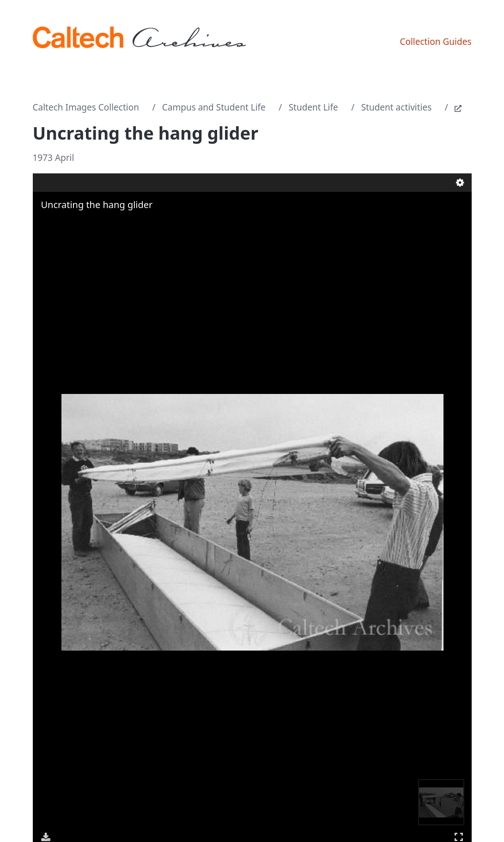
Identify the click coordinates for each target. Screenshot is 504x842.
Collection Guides (435, 42)
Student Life (313, 107)
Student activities (397, 107)
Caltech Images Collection (86, 107)
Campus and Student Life (214, 107)
